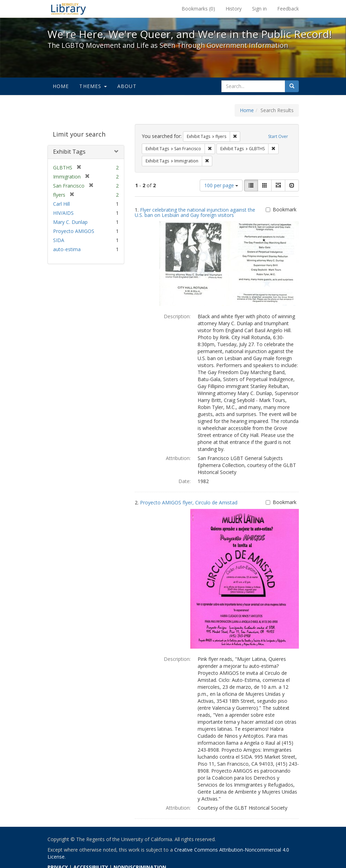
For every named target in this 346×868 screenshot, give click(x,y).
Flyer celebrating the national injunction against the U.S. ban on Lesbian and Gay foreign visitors (195, 212)
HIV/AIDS (63, 213)
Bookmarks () (198, 9)
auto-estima (67, 249)
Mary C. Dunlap (70, 222)
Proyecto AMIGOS (74, 231)
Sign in (259, 9)
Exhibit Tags (69, 152)
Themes (93, 86)
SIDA (59, 240)
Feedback (288, 9)
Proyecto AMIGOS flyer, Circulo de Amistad (189, 502)
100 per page (221, 185)
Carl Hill (61, 204)
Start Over (278, 136)
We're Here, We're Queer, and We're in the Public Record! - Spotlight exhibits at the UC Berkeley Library (68, 9)
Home (61, 86)
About (127, 86)
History (234, 9)
